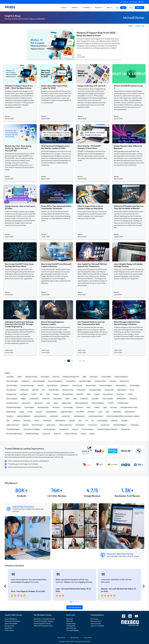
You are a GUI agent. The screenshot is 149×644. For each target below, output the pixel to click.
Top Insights (10, 377)
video (107, 412)
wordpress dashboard (23, 416)
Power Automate (108, 399)
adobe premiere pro (40, 416)
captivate (72, 421)
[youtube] (136, 616)
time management (50, 429)
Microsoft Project (68, 394)
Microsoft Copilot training (14, 434)
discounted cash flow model (129, 407)
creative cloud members (96, 416)
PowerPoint (133, 399)
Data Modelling (135, 385)
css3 (80, 421)
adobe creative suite (13, 425)
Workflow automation (32, 434)
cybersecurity (38, 403)
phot (8, 421)
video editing (117, 412)
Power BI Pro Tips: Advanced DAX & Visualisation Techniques (56, 207)
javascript (39, 412)
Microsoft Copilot (37, 425)
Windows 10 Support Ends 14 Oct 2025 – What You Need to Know (97, 34)
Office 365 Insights (12, 381)
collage (22, 412)
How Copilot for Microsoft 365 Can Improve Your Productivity (92, 265)
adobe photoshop (79, 416)
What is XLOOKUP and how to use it (128, 87)
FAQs (89, 394)
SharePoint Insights (85, 381)
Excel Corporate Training (42, 623)
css (93, 421)
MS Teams (80, 407)
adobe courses (51, 425)
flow (44, 390)
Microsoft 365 (125, 429)
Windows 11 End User (71, 434)
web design (27, 421)
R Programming (11, 394)
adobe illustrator (130, 412)
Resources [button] (99, 8)
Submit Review (71, 628)
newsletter (125, 421)
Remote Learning (68, 390)
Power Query (58, 399)
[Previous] (5, 587)
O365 (84, 377)
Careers (56, 394)
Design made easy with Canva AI (91, 86)
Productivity (84, 399)
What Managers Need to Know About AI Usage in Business (127, 323)
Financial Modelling (39, 381)
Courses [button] (64, 8)
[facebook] (124, 616)
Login (123, 8)
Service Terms (61, 638)
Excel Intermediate (11, 623)
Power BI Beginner (11, 619)
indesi (100, 412)
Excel (48, 394)
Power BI (41, 385)
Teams (89, 407)
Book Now (140, 8)
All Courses (94, 619)
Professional (25, 381)
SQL (41, 394)
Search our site (96, 623)
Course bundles (68, 407)
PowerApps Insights (95, 390)
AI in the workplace (88, 429)
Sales (75, 399)
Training (97, 394)
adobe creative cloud (65, 425)
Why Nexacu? (11, 483)
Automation (95, 399)
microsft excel (105, 425)
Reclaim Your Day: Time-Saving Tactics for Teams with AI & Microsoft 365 (18, 148)
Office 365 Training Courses (43, 626)
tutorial (30, 412)
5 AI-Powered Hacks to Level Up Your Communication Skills (91, 323)
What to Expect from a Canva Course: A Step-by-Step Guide (90, 207)
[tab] (71, 602)
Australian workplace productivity (107, 429)
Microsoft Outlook (43, 407)
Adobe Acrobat (66, 403)
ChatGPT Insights (123, 403)
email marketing (102, 421)
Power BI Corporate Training (43, 621)
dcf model (114, 407)
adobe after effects (66, 412)
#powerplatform (121, 385)
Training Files (71, 626)
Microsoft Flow (71, 381)
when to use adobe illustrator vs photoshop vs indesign (123, 416)
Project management (121, 377)
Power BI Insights (12, 385)
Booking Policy (75, 638)
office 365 (35, 390)
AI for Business (80, 425)
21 (80, 361)
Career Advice (34, 399)
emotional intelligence (120, 425)
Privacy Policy (88, 638)
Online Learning (77, 385)
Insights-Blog (71, 623)
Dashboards (65, 385)
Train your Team (96, 621)
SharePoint (9, 628)
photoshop (16, 421)
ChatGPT (111, 403)
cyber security (26, 403)
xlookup (92, 434)
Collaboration (24, 390)
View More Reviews (74, 607)
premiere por (66, 416)
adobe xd (25, 425)
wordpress (10, 416)
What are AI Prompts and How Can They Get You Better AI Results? (129, 207)
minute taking (134, 425)
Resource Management (55, 381)
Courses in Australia (97, 626)
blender (37, 421)
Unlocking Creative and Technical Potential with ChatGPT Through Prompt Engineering (19, 324)
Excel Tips (56, 377)
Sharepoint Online (100, 381)
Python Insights (29, 407)
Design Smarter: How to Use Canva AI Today (20, 207)
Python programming (81, 403)
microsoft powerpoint (13, 429)
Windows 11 (57, 434)
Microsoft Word (108, 394)
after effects (80, 412)
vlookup (83, 434)
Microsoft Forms (52, 385)
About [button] (110, 8)
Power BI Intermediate (12, 621)
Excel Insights (45, 377)
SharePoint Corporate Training (44, 619)
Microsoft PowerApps (27, 385)
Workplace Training (31, 377)
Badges (23, 399)
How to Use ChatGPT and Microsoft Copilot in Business (56, 265)
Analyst (130, 394)
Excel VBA (80, 394)
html (86, 421)
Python (132, 390)
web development (51, 412)
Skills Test (70, 621)
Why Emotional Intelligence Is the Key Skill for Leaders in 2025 (55, 147)
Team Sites (113, 381)
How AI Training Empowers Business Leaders (53, 323)
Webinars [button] (75, 8)
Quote (131, 8)
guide (105, 407)
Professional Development (71, 377)
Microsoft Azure (11, 390)
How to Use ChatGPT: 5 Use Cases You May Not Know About (19, 265)
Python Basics (9, 630)
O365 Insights (81, 390)
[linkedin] (130, 616)
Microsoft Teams (91, 385)
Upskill (19, 377)
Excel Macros (94, 377)
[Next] (144, 587)
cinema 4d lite (47, 421)
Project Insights (106, 377)
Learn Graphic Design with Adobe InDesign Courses (128, 265)
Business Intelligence (106, 385)
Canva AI (75, 429)
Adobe (56, 403)
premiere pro (54, 416)
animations (91, 412)
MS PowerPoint (121, 399)
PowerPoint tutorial (12, 403)
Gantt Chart (46, 399)
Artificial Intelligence (98, 403)
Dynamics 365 (109, 390)
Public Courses (124, 381)
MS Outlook (56, 407)
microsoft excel (64, 429)
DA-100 (34, 394)
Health (67, 399)
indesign (97, 407)
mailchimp (114, 421)
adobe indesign (11, 412)
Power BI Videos (54, 390)
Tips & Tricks (120, 394)
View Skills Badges (73, 630)
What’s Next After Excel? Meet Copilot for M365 (54, 87)
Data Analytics (122, 390)
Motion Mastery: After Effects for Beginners (128, 147)
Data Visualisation (12, 399)
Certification (24, 394)
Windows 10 (46, 434)
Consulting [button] (87, 8)
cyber (48, 403)
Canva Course (93, 425)
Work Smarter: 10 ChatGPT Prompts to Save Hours (89, 147)
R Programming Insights (14, 407)
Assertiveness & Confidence (32, 429)
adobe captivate (60, 421)
